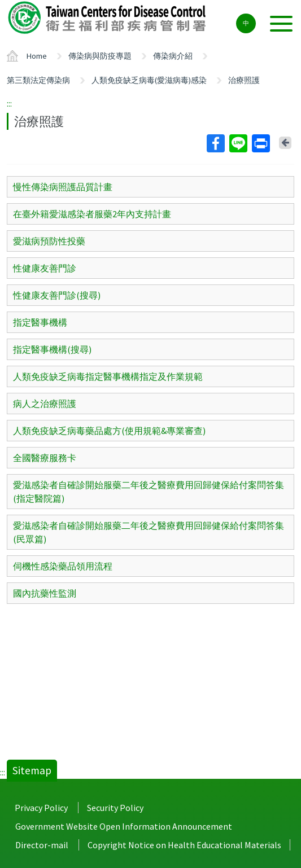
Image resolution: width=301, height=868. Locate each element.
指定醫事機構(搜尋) (52, 349)
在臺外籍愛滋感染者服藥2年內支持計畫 (92, 214)
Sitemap (32, 770)
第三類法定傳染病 (38, 80)
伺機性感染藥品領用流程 (63, 566)
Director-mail (42, 845)
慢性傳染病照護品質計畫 (63, 187)
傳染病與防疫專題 (100, 56)
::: (9, 103)
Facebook (215, 143)
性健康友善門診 (45, 268)
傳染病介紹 (173, 56)
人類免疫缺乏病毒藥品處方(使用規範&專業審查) (109, 431)
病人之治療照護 (45, 404)
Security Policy (115, 808)
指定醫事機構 (40, 322)
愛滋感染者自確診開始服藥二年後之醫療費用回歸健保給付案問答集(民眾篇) (149, 532)
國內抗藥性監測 (45, 593)
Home (37, 56)
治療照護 (244, 80)
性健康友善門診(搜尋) (57, 295)
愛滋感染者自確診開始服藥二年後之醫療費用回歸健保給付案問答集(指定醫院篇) (149, 492)
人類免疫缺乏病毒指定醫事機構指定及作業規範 (108, 376)
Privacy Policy (41, 808)
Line (238, 143)
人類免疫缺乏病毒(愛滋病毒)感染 (149, 80)
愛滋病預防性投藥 (49, 241)
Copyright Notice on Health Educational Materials (184, 845)
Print (260, 143)
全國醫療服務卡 (45, 458)
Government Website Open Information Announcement (124, 826)
